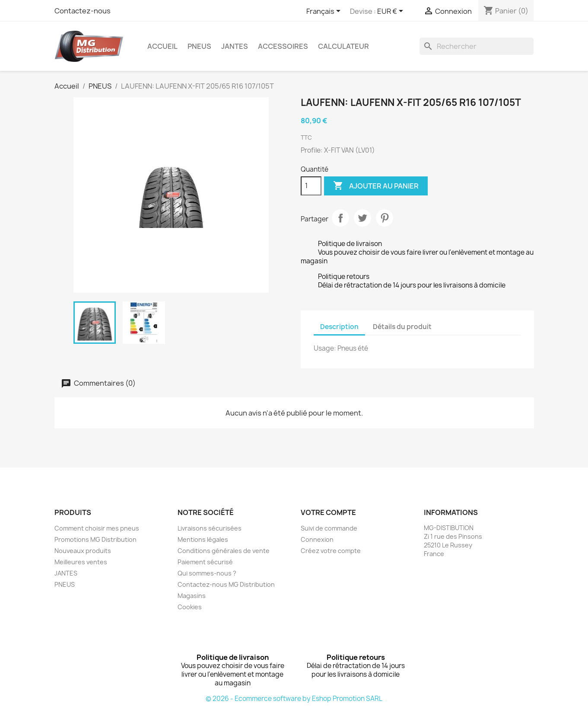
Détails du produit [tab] (402, 327)
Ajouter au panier (376, 186)
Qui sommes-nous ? (207, 573)
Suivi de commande (329, 528)
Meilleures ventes (81, 562)
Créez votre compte (331, 551)
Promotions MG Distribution (95, 539)
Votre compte (328, 512)
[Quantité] (311, 186)
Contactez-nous (83, 11)
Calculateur (343, 46)
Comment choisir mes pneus (97, 528)
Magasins (192, 596)
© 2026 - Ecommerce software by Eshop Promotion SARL (294, 699)
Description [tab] (339, 327)
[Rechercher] (477, 46)
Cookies (190, 607)
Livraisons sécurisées (210, 528)
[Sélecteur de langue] (325, 12)
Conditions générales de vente (224, 551)
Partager (340, 218)
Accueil (162, 46)
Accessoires (283, 46)
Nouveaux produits (83, 551)
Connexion (317, 539)
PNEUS (199, 46)
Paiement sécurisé (205, 562)
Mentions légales (203, 539)
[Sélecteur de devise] (392, 12)
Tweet (362, 218)
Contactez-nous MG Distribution (226, 584)
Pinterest (385, 218)
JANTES (235, 46)
